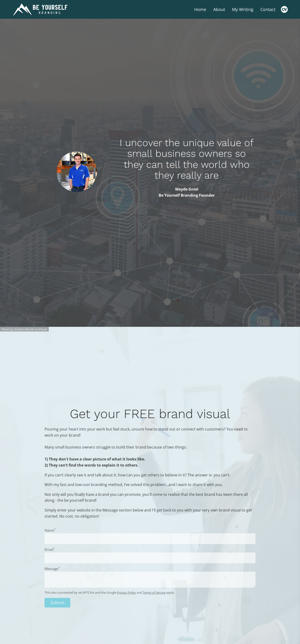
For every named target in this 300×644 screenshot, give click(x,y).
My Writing (243, 9)
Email (50, 549)
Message (52, 569)
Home (200, 9)
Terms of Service (154, 593)
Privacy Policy (126, 593)
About (219, 9)
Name (50, 530)
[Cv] (284, 9)
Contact (268, 9)
